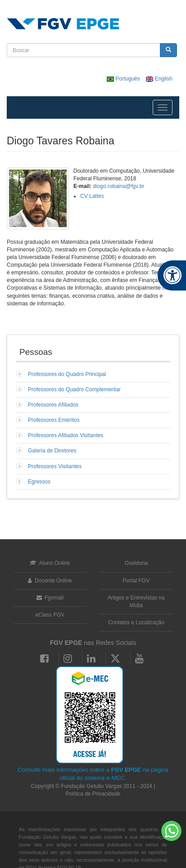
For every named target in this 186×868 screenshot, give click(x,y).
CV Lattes (92, 196)
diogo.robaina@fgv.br (118, 186)
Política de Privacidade (93, 794)
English (159, 79)
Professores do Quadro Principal (67, 374)
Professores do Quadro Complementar (74, 389)
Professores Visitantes (55, 466)
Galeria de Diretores (52, 451)
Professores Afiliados (53, 405)
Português (124, 79)
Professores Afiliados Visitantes (66, 435)
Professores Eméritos (54, 420)
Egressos (39, 482)
